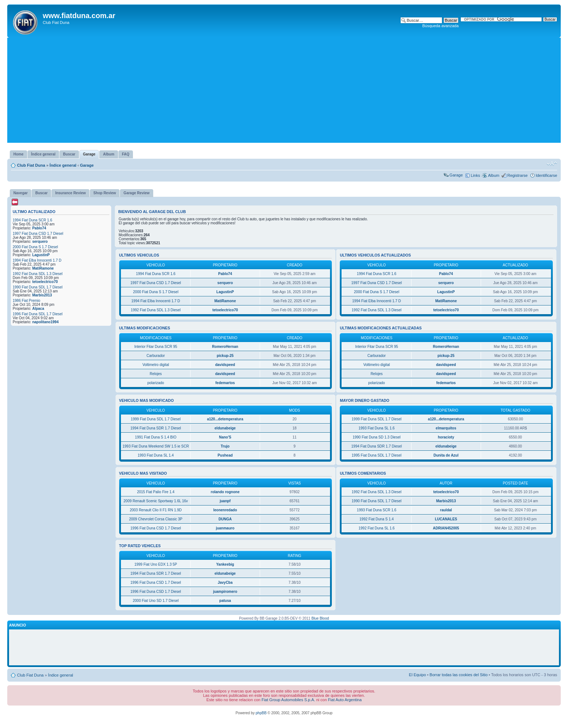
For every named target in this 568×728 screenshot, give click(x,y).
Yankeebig (225, 564)
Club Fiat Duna (31, 165)
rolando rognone (225, 492)
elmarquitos (446, 428)
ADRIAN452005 (446, 528)
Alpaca (38, 309)
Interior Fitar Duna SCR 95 (156, 347)
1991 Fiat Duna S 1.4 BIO (156, 437)
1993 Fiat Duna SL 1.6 (377, 428)
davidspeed (225, 365)
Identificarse (546, 175)
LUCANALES (446, 519)
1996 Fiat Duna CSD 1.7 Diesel (156, 528)
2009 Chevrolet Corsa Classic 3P (156, 519)
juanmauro (225, 528)
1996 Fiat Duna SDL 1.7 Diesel (38, 314)
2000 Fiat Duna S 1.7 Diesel (35, 247)
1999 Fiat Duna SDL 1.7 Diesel (156, 419)
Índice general (63, 165)
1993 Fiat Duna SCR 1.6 (377, 510)
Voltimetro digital (156, 365)
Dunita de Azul (446, 455)
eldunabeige (225, 428)
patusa (225, 601)
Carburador (156, 356)
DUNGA (225, 519)
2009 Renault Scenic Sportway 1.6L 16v (156, 501)
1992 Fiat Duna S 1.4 (377, 519)
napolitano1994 (45, 322)
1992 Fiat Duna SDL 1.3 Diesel (38, 274)
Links (476, 175)
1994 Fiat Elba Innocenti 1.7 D (37, 260)
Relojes (156, 374)
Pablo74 (39, 228)
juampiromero (225, 592)
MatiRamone (43, 268)
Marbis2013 (42, 295)
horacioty (446, 437)
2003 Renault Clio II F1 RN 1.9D (156, 510)
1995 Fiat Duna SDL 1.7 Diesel (377, 455)
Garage (87, 165)
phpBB (261, 713)
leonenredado (225, 510)
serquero (40, 242)
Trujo (225, 446)
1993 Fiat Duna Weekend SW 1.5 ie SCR (156, 446)
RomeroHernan (225, 347)
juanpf (225, 501)
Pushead (225, 455)
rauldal (446, 510)
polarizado (156, 383)
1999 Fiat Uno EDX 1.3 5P (156, 564)
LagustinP (41, 255)
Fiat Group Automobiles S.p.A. (288, 700)
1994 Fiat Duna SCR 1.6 (32, 220)
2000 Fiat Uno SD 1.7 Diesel (156, 601)
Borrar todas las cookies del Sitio (459, 675)
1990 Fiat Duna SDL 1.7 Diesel (38, 287)
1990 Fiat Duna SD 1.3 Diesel (376, 437)
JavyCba (225, 583)
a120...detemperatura (225, 419)
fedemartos (225, 383)
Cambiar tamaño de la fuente (552, 164)
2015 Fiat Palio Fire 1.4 (156, 492)
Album (494, 175)
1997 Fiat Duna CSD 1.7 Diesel (38, 234)
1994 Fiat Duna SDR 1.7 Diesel (156, 428)
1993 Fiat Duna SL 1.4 (156, 455)
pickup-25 (225, 356)
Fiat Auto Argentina (345, 700)
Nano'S (225, 437)
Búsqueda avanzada (440, 26)
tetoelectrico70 (45, 282)
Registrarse (517, 175)
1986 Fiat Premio (26, 301)
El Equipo (417, 675)
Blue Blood (320, 618)
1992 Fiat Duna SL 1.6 (377, 528)
